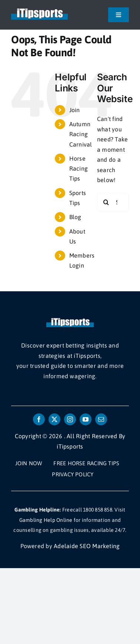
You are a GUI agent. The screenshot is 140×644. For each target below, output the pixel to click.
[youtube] (86, 419)
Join (75, 110)
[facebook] (39, 419)
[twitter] (54, 419)
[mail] (101, 419)
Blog (75, 217)
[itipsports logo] (39, 10)
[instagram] (70, 419)
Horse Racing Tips (79, 168)
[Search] (106, 202)
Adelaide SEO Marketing (87, 546)
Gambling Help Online (46, 520)
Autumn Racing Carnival (81, 134)
